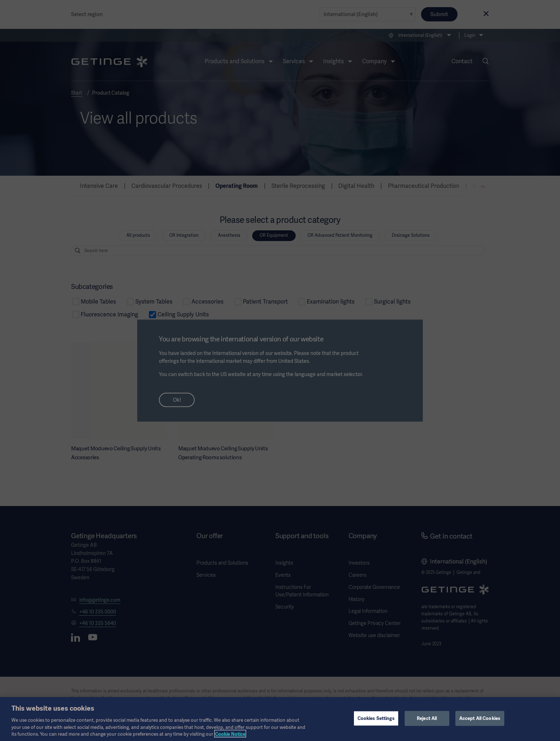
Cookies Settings (376, 724)
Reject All (427, 724)
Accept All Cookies (480, 724)
